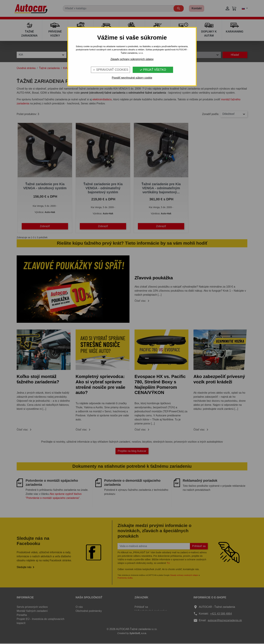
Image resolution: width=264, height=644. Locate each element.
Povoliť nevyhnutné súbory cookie (132, 78)
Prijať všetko (153, 70)
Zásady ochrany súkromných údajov (132, 59)
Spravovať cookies (110, 70)
